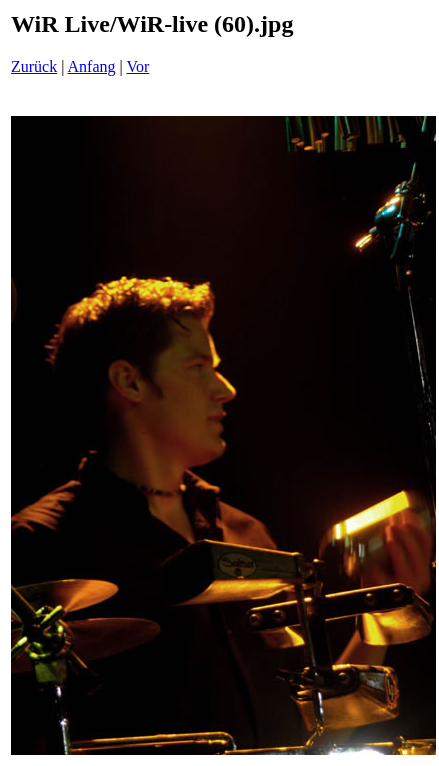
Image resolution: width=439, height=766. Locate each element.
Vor (137, 66)
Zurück (34, 66)
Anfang (92, 66)
